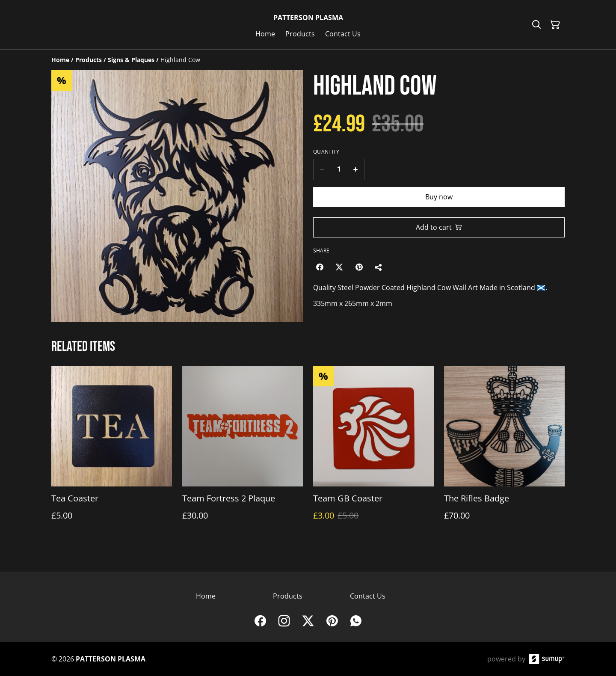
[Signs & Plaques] (131, 60)
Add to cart (439, 227)
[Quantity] (339, 169)
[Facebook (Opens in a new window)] (320, 267)
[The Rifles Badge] (504, 452)
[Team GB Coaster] (373, 452)
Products (288, 596)
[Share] (379, 267)
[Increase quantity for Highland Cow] (356, 169)
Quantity (326, 152)
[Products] (89, 60)
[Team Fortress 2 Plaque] (243, 452)
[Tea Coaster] (112, 452)
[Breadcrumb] (308, 60)
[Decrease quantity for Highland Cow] (322, 169)
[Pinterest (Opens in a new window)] (359, 267)
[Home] (60, 60)
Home (206, 596)
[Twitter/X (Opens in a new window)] (339, 267)
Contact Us (368, 596)
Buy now (439, 197)
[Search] (536, 25)
